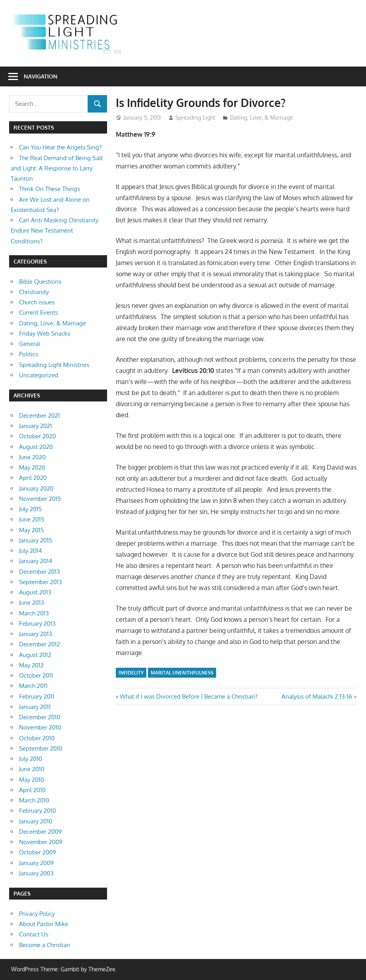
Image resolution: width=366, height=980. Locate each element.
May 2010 (32, 780)
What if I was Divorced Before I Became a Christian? (188, 696)
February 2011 (37, 696)
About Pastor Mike (44, 924)
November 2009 (41, 842)
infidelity (131, 673)
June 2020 (32, 457)
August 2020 (36, 447)
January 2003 (36, 873)
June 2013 (32, 603)
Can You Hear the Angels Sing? (60, 147)
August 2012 (35, 655)
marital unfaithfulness (182, 673)
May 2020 (32, 467)
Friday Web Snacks (45, 333)
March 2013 (34, 613)
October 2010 (37, 738)
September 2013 (40, 582)
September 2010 (41, 748)
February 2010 (37, 811)
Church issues (37, 302)
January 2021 (35, 426)
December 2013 (39, 572)
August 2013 (35, 592)
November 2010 (40, 727)
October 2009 (38, 852)
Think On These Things (50, 189)
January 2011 (35, 707)
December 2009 (40, 832)
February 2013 (37, 624)
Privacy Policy (37, 914)
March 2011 (33, 686)
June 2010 (32, 769)
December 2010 (40, 717)
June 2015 (32, 519)
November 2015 (40, 499)
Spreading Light (195, 117)
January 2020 (36, 488)
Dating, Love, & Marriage (262, 117)
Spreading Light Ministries (54, 365)
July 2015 (31, 509)
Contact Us (34, 934)
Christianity (34, 292)
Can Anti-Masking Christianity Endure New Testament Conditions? (55, 231)
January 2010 (36, 821)
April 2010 (32, 790)
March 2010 (34, 800)
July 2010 (31, 759)
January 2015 (36, 540)
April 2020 (33, 478)
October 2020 (37, 436)
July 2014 (31, 551)
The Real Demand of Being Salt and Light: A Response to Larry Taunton (57, 168)
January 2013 (35, 634)
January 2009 (36, 863)
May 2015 (32, 530)
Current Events (38, 312)
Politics (29, 354)
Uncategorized (39, 375)
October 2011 (36, 675)
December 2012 (39, 644)
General (30, 344)
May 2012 (31, 665)
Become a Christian (45, 945)
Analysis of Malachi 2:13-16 (317, 696)
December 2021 (39, 415)
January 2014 (36, 561)
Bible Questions (40, 282)
